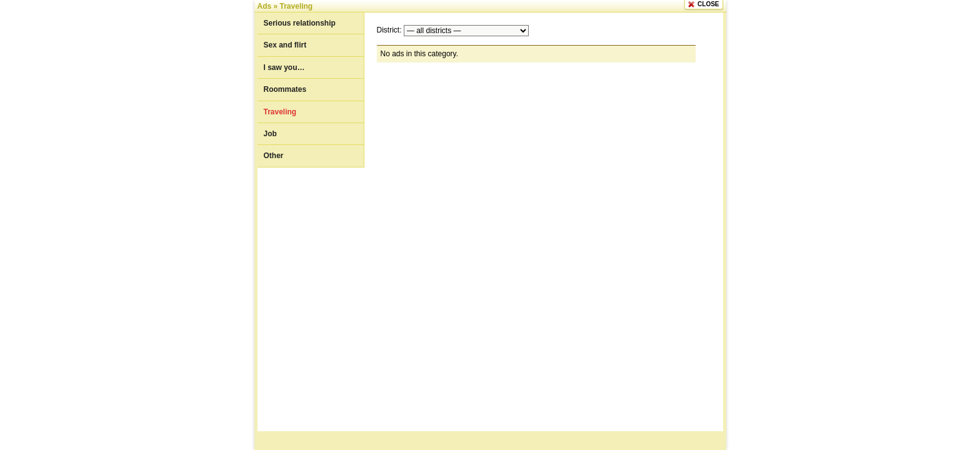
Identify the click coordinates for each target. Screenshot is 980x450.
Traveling (297, 6)
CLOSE (708, 4)
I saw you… (284, 67)
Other (274, 156)
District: (389, 30)
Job (270, 134)
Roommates (285, 89)
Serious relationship (300, 23)
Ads (265, 6)
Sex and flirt (285, 45)
